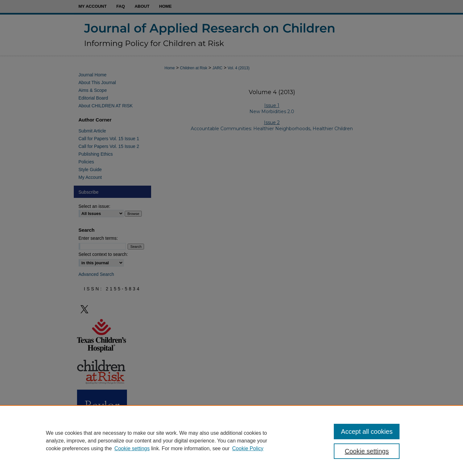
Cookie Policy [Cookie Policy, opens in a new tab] (248, 448)
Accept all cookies (367, 432)
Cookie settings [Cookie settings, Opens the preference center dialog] (367, 451)
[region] (231, 441)
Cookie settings (132, 448)
